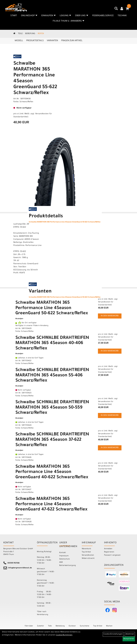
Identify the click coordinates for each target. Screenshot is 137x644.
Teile (20, 34)
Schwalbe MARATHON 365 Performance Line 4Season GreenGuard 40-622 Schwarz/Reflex (52, 472)
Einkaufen (48, 16)
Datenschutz (64, 559)
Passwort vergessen (112, 555)
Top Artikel (86, 552)
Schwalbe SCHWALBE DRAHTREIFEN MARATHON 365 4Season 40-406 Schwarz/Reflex (52, 343)
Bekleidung (60, 626)
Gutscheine (84, 626)
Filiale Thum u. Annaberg (68, 21)
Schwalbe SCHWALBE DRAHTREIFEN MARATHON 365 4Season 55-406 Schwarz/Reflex (52, 376)
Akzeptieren (129, 639)
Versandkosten (88, 555)
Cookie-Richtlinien (64, 635)
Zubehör (41, 626)
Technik (122, 16)
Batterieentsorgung (67, 566)
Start (14, 16)
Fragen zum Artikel (72, 41)
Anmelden (108, 549)
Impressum (64, 556)
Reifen (41, 34)
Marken (109, 626)
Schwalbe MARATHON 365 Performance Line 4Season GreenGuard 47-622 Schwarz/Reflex (51, 505)
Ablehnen (130, 634)
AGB (61, 562)
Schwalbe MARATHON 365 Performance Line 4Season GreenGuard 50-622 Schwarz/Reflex (52, 308)
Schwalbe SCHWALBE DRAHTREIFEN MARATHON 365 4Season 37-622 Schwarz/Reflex (52, 440)
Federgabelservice (103, 16)
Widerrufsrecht (88, 558)
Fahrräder (29, 626)
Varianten (52, 41)
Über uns (82, 16)
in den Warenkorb (110, 316)
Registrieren (109, 552)
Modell (19, 41)
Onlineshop (29, 16)
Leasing (65, 16)
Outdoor (72, 626)
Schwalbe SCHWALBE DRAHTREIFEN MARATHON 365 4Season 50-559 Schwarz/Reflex (52, 408)
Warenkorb (86, 549)
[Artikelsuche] (116, 9)
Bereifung (30, 34)
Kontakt (63, 553)
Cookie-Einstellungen (113, 634)
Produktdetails (35, 41)
